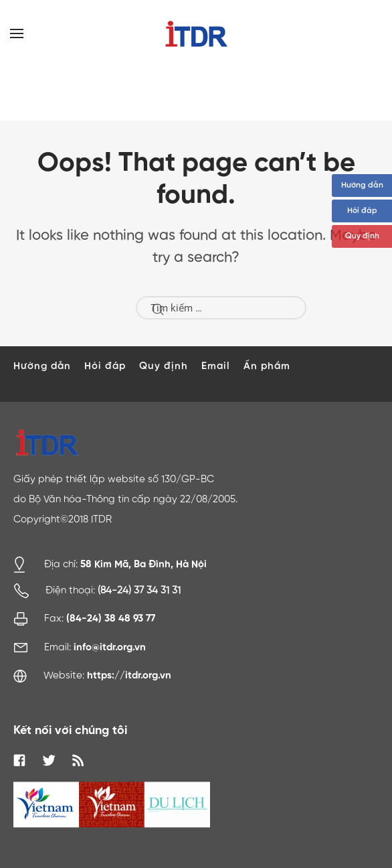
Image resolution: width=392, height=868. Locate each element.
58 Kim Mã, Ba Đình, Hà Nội (143, 564)
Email (216, 366)
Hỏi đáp (362, 211)
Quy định (362, 236)
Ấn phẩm (267, 366)
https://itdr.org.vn (129, 675)
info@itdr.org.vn (110, 647)
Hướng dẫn (362, 186)
